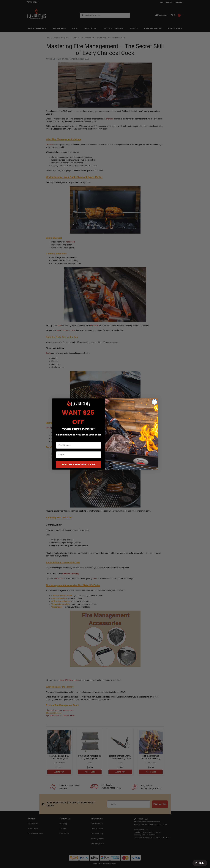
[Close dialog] (155, 402)
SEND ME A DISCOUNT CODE (79, 464)
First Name (62, 439)
